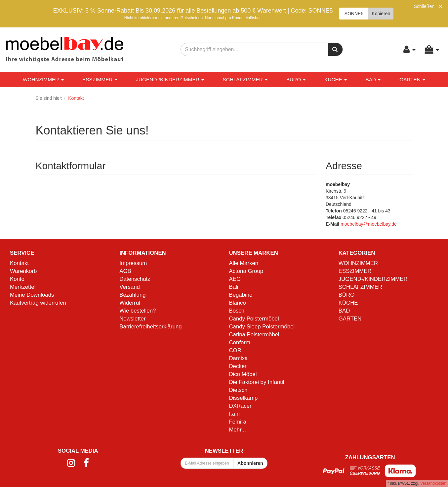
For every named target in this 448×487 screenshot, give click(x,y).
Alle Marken (244, 263)
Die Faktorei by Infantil (257, 382)
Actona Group (246, 271)
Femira (238, 422)
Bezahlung (132, 295)
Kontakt (19, 263)
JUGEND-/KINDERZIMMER (170, 79)
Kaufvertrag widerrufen (38, 303)
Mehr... (238, 430)
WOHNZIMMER (43, 79)
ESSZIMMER (100, 79)
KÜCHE (336, 79)
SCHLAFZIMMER (245, 79)
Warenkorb (23, 271)
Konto (17, 279)
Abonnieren (250, 463)
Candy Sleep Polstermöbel (262, 327)
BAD (373, 79)
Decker (238, 366)
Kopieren (381, 14)
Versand (130, 287)
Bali (234, 287)
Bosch (237, 311)
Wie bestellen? (138, 311)
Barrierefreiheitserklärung (150, 327)
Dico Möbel (243, 374)
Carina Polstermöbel (254, 335)
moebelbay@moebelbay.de (369, 224)
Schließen (424, 6)
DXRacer (240, 406)
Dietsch (238, 390)
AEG (235, 279)
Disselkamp (244, 398)
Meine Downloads (32, 295)
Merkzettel (23, 287)
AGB (125, 271)
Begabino (241, 295)
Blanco (238, 303)
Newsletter (132, 319)
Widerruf (130, 303)
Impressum (133, 263)
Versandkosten (433, 483)
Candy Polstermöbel (254, 319)
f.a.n (235, 414)
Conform (240, 342)
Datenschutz (135, 279)
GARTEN (412, 79)
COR (235, 350)
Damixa (239, 358)
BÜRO (296, 79)
